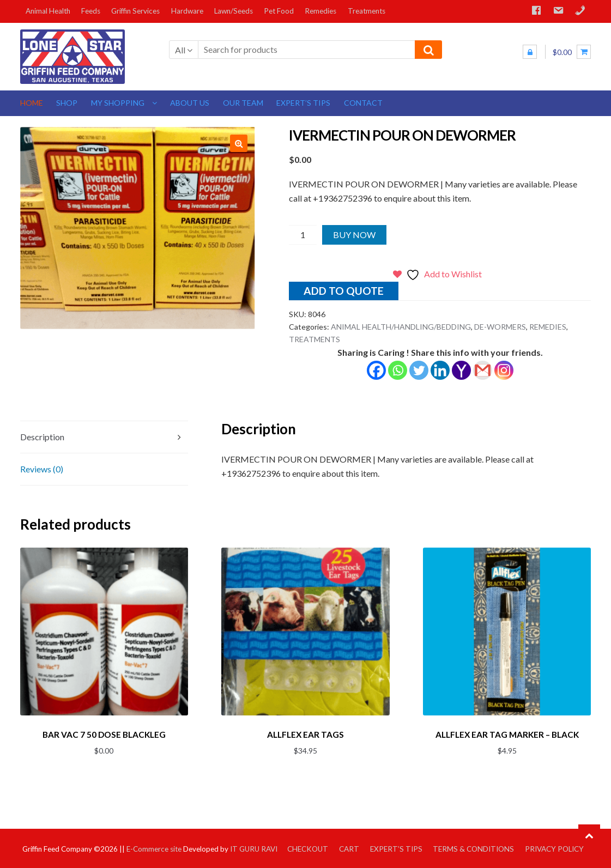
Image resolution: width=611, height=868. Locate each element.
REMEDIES (548, 327)
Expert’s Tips (303, 103)
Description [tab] (42, 437)
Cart (349, 847)
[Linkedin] (440, 370)
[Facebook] (376, 370)
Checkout (308, 847)
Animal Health (48, 11)
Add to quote (344, 291)
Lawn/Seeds (234, 11)
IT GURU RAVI (254, 847)
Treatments (367, 11)
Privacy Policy (554, 847)
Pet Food (279, 11)
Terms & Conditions (473, 847)
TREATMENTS (314, 339)
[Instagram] (504, 370)
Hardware (187, 11)
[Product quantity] (303, 235)
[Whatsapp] (398, 370)
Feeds (91, 11)
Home (32, 103)
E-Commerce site (154, 847)
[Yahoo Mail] (461, 370)
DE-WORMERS (500, 327)
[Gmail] (483, 370)
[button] (239, 143)
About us (190, 103)
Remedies (320, 11)
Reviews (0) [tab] (42, 469)
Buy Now (354, 235)
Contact (363, 103)
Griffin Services (135, 11)
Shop (67, 103)
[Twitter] (419, 370)
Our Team (243, 103)
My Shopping (118, 103)
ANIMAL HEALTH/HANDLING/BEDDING (401, 327)
